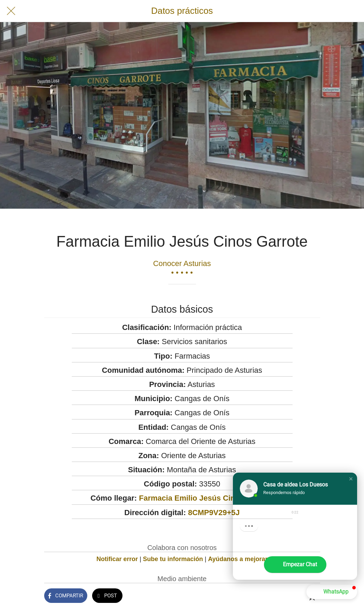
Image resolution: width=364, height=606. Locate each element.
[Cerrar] (11, 11)
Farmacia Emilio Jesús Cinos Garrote (206, 498)
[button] (351, 479)
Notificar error (117, 559)
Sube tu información (173, 559)
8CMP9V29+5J (214, 513)
